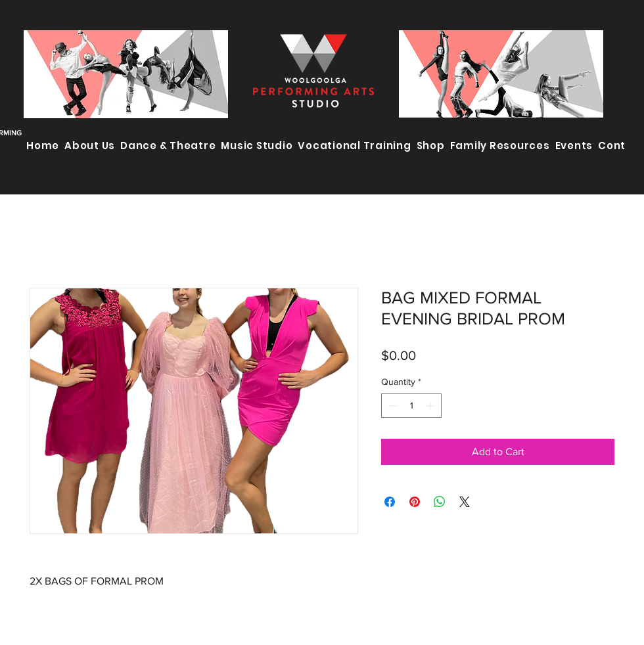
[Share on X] (465, 502)
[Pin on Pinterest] (415, 502)
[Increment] (431, 406)
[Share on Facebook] (390, 502)
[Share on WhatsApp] (440, 502)
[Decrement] (391, 406)
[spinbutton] (411, 406)
